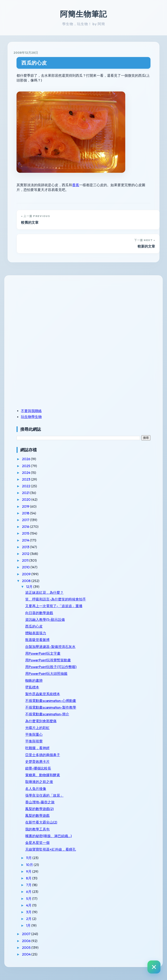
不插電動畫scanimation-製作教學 (51, 707)
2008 (27, 581)
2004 (27, 954)
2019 (26, 506)
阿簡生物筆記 (83, 14)
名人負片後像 (36, 789)
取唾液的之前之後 (39, 782)
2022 (26, 486)
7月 (29, 885)
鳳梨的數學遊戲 (37, 815)
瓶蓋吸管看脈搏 (37, 640)
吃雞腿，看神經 (37, 748)
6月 (29, 892)
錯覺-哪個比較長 (38, 768)
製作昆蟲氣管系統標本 (43, 694)
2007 (27, 934)
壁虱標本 (32, 687)
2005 (27, 947)
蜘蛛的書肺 (34, 680)
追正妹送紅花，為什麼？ (44, 592)
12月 (30, 587)
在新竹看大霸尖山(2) (41, 822)
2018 (26, 513)
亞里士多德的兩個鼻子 (43, 755)
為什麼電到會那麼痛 (41, 721)
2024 (26, 473)
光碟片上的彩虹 (37, 728)
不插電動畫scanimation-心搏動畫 (51, 701)
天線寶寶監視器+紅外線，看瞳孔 (51, 849)
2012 (26, 554)
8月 (29, 878)
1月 (29, 925)
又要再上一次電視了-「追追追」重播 (54, 606)
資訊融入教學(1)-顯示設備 (45, 620)
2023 (26, 479)
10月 (30, 865)
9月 (29, 871)
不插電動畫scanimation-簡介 (47, 714)
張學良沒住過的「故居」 (44, 795)
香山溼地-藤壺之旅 (40, 802)
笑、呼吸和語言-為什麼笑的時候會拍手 (56, 599)
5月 (29, 898)
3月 (29, 912)
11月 (29, 858)
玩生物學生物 (31, 417)
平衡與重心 (34, 734)
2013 (26, 547)
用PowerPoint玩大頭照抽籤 (46, 673)
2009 (27, 574)
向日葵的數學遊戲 (39, 613)
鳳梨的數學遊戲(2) (39, 809)
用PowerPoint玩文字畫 (43, 653)
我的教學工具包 (37, 829)
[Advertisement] (44, 311)
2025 (26, 466)
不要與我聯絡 (31, 411)
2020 (27, 499)
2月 (29, 919)
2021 (26, 493)
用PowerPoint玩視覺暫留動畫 (48, 660)
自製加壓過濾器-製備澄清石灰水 (50, 647)
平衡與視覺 (34, 741)
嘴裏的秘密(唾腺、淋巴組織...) (48, 836)
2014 (26, 540)
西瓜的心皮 (34, 63)
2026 (26, 459)
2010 (26, 567)
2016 (26, 527)
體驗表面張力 (36, 633)
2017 (26, 520)
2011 (26, 560)
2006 (27, 941)
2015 (26, 533)
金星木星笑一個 (37, 843)
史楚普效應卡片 (37, 761)
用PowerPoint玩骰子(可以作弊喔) (51, 667)
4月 (29, 905)
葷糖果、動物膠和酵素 (43, 775)
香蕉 (76, 185)
